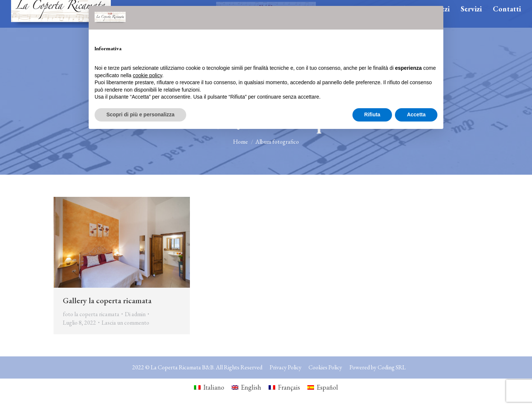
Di (135, 314)
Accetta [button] (416, 114)
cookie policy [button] (148, 75)
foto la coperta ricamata (91, 314)
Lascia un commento (125, 323)
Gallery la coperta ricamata (107, 300)
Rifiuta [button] (372, 114)
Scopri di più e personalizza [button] (140, 114)
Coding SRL (392, 367)
